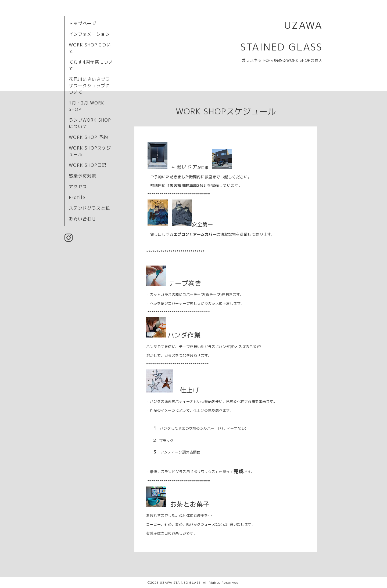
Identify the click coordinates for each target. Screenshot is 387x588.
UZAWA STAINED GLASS (180, 582)
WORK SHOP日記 (88, 165)
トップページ (83, 23)
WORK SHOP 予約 (88, 137)
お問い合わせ (83, 219)
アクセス (78, 187)
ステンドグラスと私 (89, 208)
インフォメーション (89, 34)
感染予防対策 (83, 176)
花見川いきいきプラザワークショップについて (89, 86)
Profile (77, 197)
